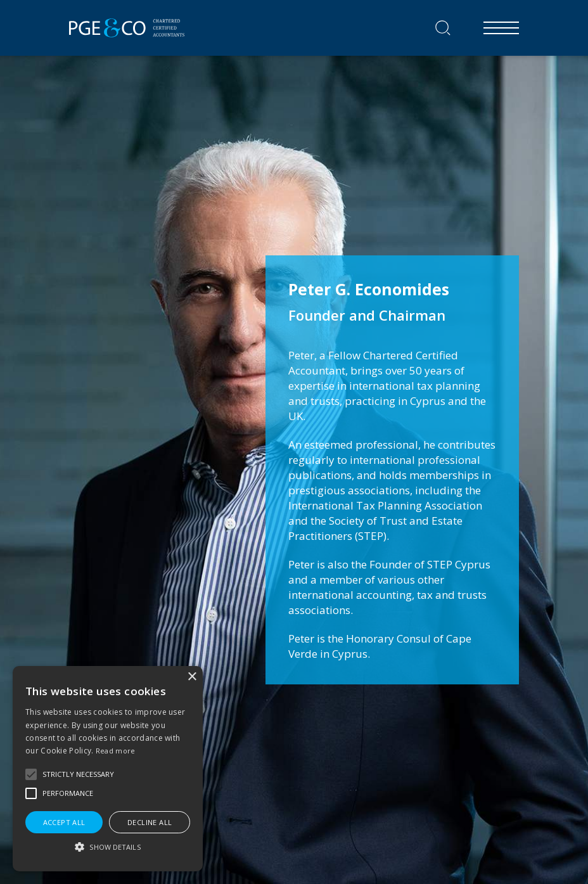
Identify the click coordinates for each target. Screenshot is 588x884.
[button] (31, 774)
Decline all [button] (150, 822)
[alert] (108, 769)
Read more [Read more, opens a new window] (116, 751)
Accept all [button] (64, 822)
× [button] (192, 677)
